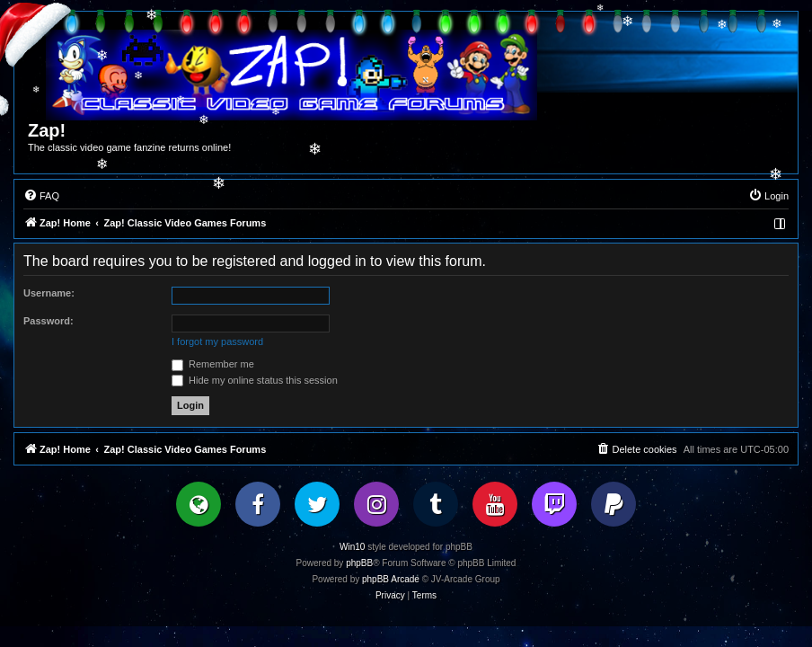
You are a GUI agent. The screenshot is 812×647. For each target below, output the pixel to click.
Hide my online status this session (255, 380)
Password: (49, 321)
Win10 (352, 547)
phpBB (359, 563)
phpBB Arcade (391, 579)
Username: (49, 293)
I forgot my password (217, 341)
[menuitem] (41, 196)
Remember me (213, 364)
